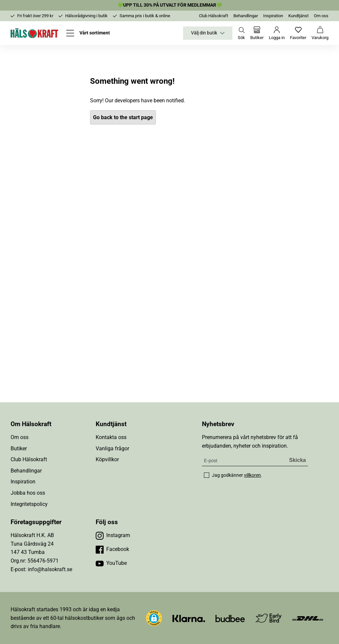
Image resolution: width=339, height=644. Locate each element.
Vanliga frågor (112, 448)
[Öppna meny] (88, 33)
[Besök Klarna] (189, 618)
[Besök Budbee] (230, 618)
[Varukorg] (320, 33)
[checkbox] (207, 475)
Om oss (321, 16)
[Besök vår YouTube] (111, 563)
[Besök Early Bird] (269, 618)
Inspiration (273, 16)
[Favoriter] (298, 33)
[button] (154, 618)
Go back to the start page (123, 117)
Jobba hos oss (28, 493)
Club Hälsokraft (214, 16)
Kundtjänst (298, 16)
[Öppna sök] (241, 33)
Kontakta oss (111, 437)
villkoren (252, 475)
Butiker (19, 448)
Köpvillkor (107, 459)
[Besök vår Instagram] (113, 535)
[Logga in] (277, 33)
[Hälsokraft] (34, 33)
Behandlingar (246, 16)
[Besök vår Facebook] (112, 549)
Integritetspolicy (29, 504)
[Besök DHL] (308, 618)
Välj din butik (208, 33)
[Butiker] (257, 33)
